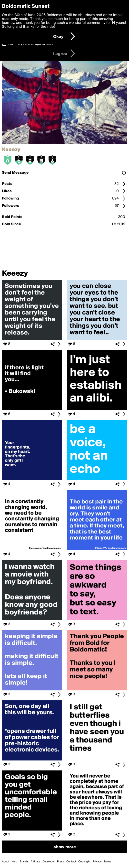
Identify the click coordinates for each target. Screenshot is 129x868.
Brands (24, 862)
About (6, 862)
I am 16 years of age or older (32, 44)
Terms (107, 862)
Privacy (97, 862)
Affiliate (35, 862)
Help (14, 862)
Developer (49, 862)
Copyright (84, 862)
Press (61, 862)
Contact (71, 862)
